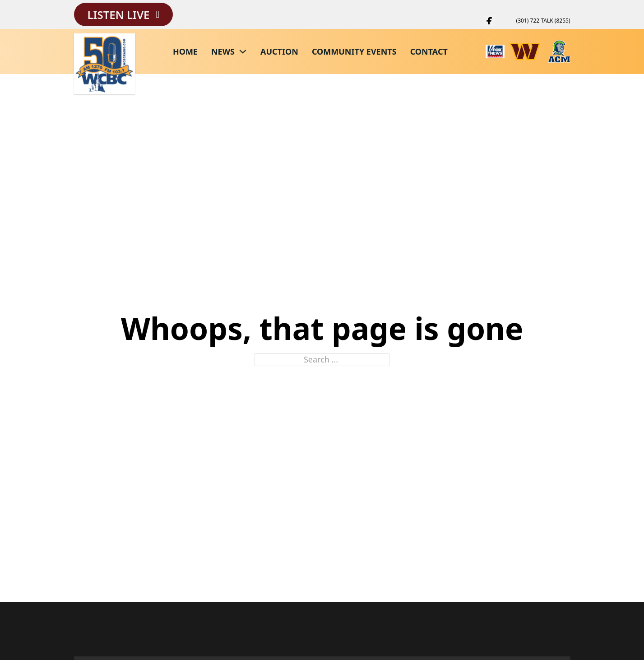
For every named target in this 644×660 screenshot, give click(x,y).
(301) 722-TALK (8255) (543, 21)
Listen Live (119, 15)
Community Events (354, 51)
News (223, 51)
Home (185, 51)
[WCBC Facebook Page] (489, 21)
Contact (429, 51)
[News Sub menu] (243, 51)
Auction (279, 51)
